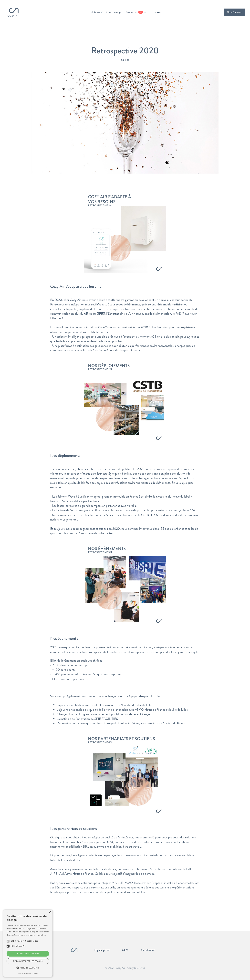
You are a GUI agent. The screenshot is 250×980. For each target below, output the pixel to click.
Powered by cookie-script (28, 973)
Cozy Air (155, 12)
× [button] (50, 912)
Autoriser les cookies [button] (28, 954)
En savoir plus (41, 935)
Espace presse (102, 950)
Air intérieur (148, 950)
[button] (96, 12)
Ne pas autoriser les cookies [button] (28, 961)
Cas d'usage (114, 12)
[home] (14, 12)
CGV (125, 950)
